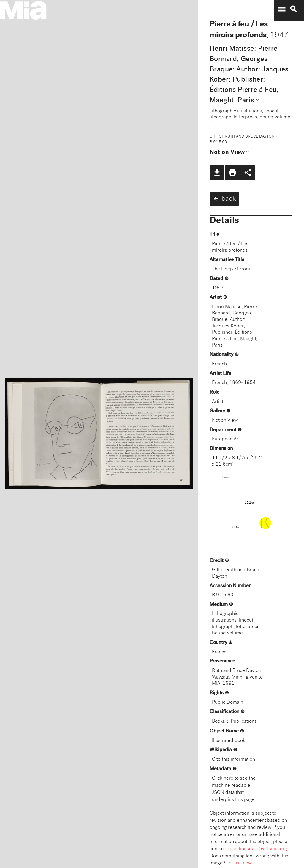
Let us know (239, 863)
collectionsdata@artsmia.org (257, 849)
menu (282, 9)
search (294, 9)
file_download (217, 173)
